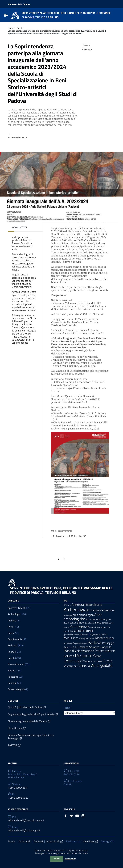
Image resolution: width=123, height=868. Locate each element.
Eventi (19, 28)
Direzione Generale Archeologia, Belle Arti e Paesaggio (31, 737)
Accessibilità (55, 841)
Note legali (25, 841)
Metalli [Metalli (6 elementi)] (104, 635)
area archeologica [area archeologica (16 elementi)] (83, 615)
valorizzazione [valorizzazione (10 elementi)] (71, 666)
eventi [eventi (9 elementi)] (67, 631)
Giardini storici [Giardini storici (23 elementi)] (83, 631)
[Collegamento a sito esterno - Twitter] (71, 815)
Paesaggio (13, 677)
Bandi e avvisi (15, 639)
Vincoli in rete (17, 728)
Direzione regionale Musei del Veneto (29, 721)
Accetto (57, 859)
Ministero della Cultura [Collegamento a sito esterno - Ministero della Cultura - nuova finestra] (19, 4)
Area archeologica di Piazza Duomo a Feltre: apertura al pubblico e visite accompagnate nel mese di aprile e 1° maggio (24, 262)
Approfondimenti (17, 608)
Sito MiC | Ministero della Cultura (27, 707)
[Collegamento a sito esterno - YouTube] (77, 815)
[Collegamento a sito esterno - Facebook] (66, 815)
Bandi (11, 633)
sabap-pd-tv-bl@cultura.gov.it (24, 830)
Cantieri (12, 652)
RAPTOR (14, 745)
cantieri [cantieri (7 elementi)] (105, 623)
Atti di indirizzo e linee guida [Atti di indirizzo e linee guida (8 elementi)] (98, 619)
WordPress (91, 841)
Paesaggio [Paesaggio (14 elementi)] (108, 643)
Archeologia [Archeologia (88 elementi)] (75, 609)
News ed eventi (16, 664)
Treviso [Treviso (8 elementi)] (99, 661)
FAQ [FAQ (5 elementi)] (72, 631)
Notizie (11, 671)
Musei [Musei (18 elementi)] (110, 638)
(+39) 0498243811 (18, 788)
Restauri (12, 683)
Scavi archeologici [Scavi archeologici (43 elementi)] (83, 658)
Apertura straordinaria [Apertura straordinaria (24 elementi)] (87, 605)
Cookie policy (70, 859)
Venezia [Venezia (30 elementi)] (84, 665)
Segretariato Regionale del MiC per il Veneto (33, 714)
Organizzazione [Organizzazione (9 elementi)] (80, 643)
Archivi (67, 708)
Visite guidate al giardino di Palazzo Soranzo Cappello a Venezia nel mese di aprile (22, 243)
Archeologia (14, 614)
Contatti (38, 841)
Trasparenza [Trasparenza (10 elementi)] (89, 661)
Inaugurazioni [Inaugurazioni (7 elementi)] (94, 634)
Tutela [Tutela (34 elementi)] (108, 661)
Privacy (12, 841)
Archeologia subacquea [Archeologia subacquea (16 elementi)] (101, 610)
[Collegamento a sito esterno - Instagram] (83, 815)
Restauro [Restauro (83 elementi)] (84, 655)
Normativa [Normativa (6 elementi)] (68, 643)
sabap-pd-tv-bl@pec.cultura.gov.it (26, 820)
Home (10, 28)
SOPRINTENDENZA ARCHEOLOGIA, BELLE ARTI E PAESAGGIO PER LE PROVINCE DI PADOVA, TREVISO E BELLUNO (61, 590)
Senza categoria (16, 689)
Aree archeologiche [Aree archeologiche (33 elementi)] (83, 617)
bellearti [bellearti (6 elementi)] (73, 623)
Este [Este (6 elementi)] (108, 627)
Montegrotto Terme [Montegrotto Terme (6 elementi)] (87, 638)
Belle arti (12, 645)
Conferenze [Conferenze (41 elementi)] (80, 627)
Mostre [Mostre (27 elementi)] (100, 638)
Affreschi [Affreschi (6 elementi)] (67, 605)
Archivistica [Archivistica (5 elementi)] (68, 615)
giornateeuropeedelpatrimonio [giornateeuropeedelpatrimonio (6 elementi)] (76, 635)
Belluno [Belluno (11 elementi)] (81, 623)
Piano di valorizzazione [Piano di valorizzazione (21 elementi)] (79, 651)
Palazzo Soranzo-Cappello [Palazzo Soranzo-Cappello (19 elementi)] (95, 647)
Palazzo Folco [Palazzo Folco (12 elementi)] (71, 647)
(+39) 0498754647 (18, 798)
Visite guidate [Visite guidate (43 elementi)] (101, 665)
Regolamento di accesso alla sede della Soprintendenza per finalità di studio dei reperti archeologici (24, 281)
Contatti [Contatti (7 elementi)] (93, 627)
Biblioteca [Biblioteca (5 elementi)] (89, 623)
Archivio (12, 621)
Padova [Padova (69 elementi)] (94, 642)
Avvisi (11, 627)
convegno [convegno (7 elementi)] (102, 627)
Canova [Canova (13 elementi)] (97, 622)
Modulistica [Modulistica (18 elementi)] (71, 638)
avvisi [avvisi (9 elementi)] (66, 623)
